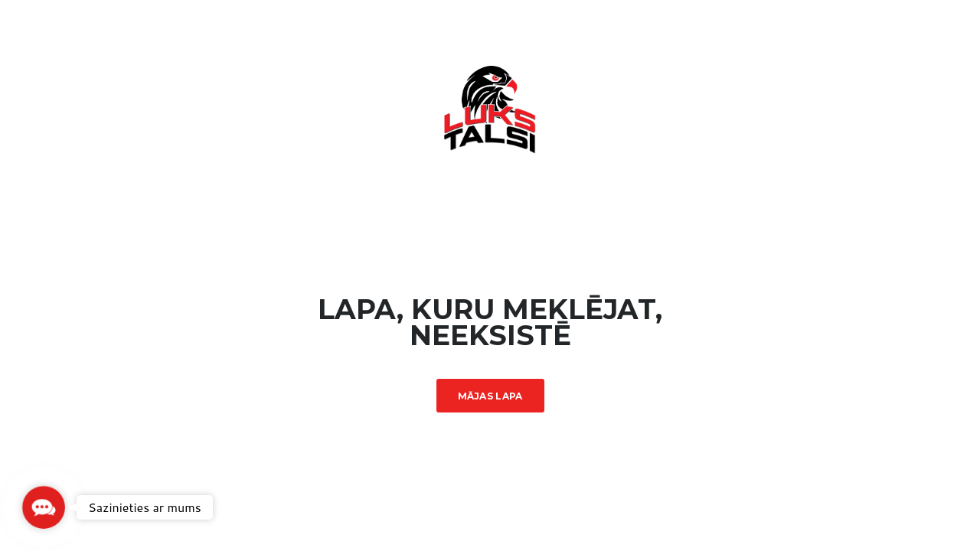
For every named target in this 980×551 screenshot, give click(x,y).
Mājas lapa (490, 396)
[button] (44, 507)
